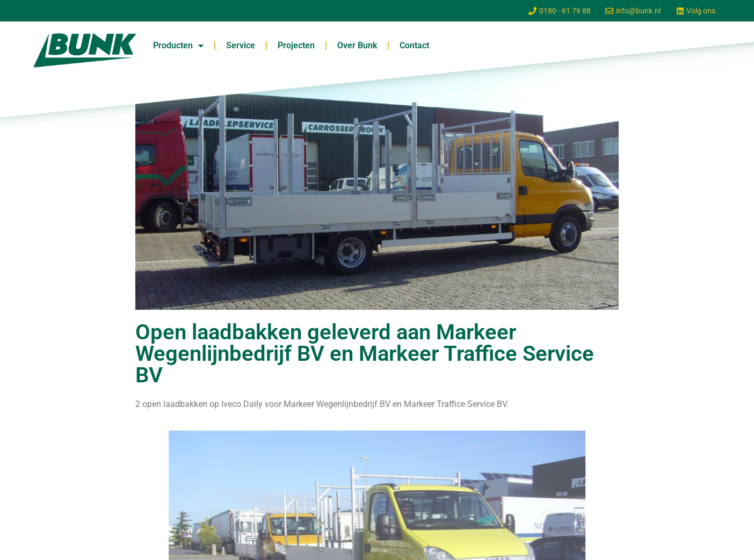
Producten (178, 46)
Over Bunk (357, 45)
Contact (414, 45)
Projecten (296, 45)
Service (241, 45)
